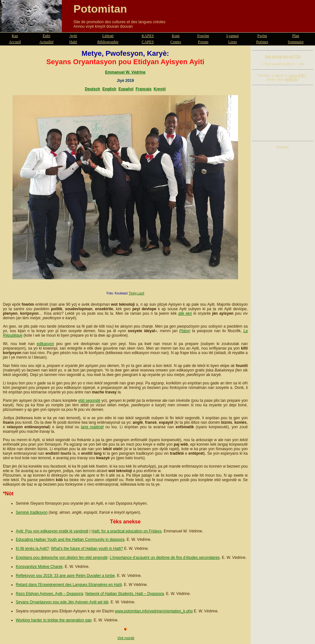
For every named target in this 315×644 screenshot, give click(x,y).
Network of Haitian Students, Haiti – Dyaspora (125, 594)
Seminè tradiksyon (32, 512)
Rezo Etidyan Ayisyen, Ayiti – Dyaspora (49, 594)
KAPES (148, 36)
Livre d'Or (297, 75)
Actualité (46, 42)
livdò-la (291, 79)
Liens (233, 42)
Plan (296, 36)
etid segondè (89, 401)
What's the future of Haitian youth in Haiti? (87, 549)
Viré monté (126, 638)
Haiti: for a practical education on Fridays (126, 531)
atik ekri (185, 313)
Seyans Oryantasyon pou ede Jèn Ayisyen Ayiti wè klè (62, 602)
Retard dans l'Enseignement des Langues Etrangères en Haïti (69, 585)
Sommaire (296, 42)
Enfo (47, 36)
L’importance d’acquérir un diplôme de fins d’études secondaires (165, 558)
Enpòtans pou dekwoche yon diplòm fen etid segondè (62, 558)
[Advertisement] (283, 113)
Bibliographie (108, 42)
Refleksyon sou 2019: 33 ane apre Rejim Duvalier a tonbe (65, 576)
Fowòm (203, 36)
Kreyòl (160, 89)
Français (143, 89)
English (109, 89)
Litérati (108, 36)
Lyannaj (233, 36)
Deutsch (93, 89)
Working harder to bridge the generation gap (54, 620)
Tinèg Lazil (136, 293)
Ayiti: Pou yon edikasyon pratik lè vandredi (52, 531)
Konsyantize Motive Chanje (39, 567)
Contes (176, 42)
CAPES (148, 42)
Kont (176, 36)
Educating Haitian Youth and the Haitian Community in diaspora (70, 540)
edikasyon (45, 344)
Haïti (73, 42)
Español (126, 89)
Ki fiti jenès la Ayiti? (32, 549)
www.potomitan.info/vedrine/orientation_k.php (154, 611)
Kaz (15, 36)
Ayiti (73, 36)
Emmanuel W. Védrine (125, 72)
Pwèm (262, 36)
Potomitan (100, 9)
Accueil (15, 42)
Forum (203, 42)
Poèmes (262, 42)
